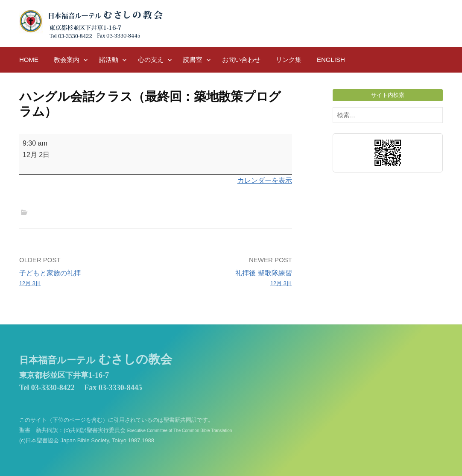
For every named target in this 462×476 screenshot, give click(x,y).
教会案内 (67, 60)
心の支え (151, 60)
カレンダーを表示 (265, 180)
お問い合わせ (241, 60)
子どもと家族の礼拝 (85, 279)
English (331, 60)
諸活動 (109, 60)
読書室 (193, 60)
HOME (29, 60)
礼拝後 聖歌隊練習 (227, 279)
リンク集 (289, 60)
